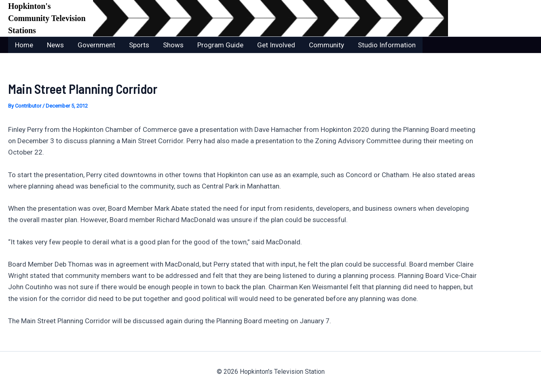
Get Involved (276, 45)
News (55, 45)
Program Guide (220, 45)
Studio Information (387, 45)
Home (24, 45)
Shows (173, 45)
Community (327, 45)
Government (96, 45)
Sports (139, 45)
